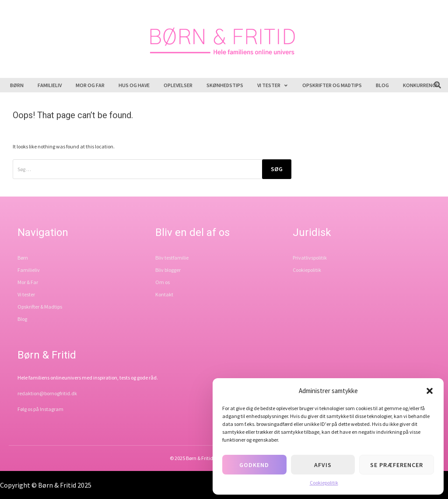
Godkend (254, 465)
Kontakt (164, 294)
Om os (163, 282)
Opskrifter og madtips (332, 85)
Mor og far (90, 85)
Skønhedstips (225, 85)
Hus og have (134, 85)
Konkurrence (420, 85)
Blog (382, 85)
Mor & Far (28, 282)
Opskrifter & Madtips (40, 307)
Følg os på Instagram (40, 409)
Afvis (323, 465)
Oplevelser (178, 85)
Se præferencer (397, 465)
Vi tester (273, 85)
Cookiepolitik (324, 483)
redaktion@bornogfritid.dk (47, 393)
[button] (430, 391)
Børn (17, 85)
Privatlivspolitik (310, 258)
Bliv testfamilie (172, 258)
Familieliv (50, 85)
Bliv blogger (168, 270)
